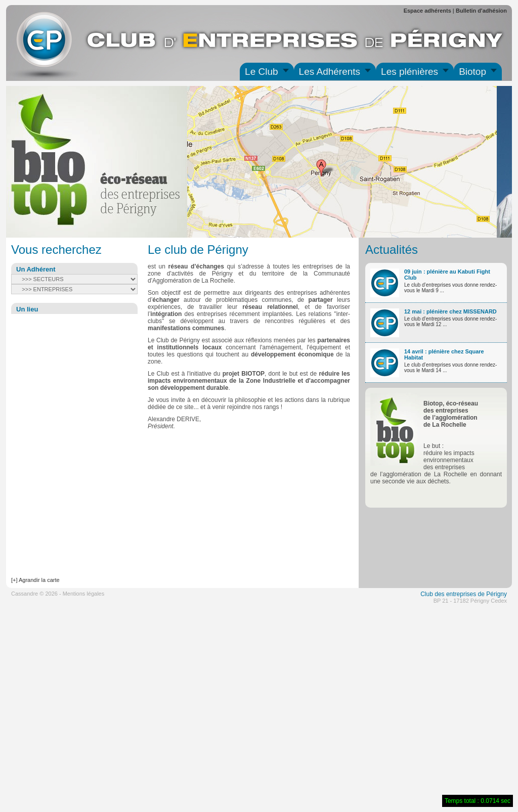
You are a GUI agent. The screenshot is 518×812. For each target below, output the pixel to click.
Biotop (472, 72)
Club (427, 594)
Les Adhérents (330, 72)
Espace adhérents (427, 11)
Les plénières (409, 72)
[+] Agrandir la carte (35, 580)
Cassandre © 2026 (34, 594)
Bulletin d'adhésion (481, 11)
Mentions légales (84, 594)
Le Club (262, 72)
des (439, 594)
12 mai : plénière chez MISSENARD (450, 311)
